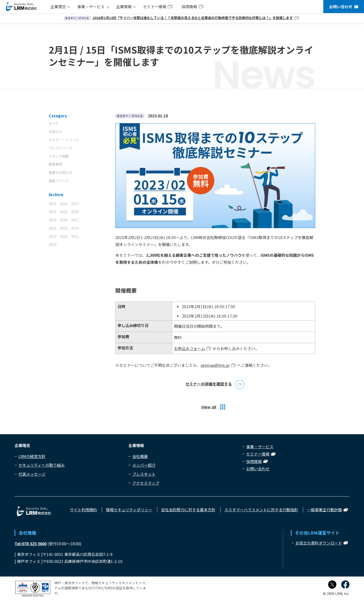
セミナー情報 (155, 7)
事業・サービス (91, 7)
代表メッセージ (32, 474)
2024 (64, 204)
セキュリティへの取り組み (42, 465)
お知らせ (55, 131)
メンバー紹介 (144, 465)
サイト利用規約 (83, 510)
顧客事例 (55, 164)
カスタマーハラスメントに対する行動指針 (261, 510)
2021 (64, 212)
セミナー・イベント (64, 140)
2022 (53, 212)
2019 (53, 220)
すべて (54, 123)
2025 (53, 204)
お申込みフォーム (190, 348)
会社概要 (140, 456)
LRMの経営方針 (32, 456)
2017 (75, 220)
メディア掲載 (59, 156)
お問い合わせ (341, 7)
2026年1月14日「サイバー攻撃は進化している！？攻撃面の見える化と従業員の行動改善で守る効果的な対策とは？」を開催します (179, 18)
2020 (75, 212)
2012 (64, 236)
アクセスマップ (146, 483)
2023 (75, 204)
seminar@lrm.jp (215, 365)
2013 (53, 236)
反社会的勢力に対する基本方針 (188, 510)
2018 (64, 220)
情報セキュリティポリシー (129, 510)
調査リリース (59, 181)
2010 (53, 244)
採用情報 (189, 7)
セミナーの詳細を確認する (209, 384)
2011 (75, 236)
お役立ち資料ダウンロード (319, 543)
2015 (64, 228)
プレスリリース (60, 148)
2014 (75, 228)
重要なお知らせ (61, 172)
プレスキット (144, 474)
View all (209, 407)
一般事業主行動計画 (324, 510)
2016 (53, 228)
